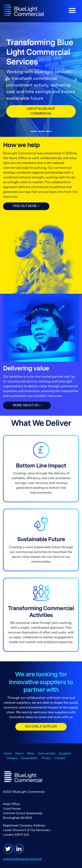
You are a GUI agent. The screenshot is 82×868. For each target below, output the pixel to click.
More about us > (27, 406)
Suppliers (65, 754)
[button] (6, 80)
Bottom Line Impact (41, 466)
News (31, 754)
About (19, 754)
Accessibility (29, 758)
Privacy (46, 758)
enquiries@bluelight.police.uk (22, 859)
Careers (12, 758)
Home (8, 754)
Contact (60, 758)
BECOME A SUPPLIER (41, 727)
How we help (46, 754)
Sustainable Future (41, 540)
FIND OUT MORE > (26, 206)
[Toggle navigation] (72, 10)
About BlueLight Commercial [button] (41, 111)
